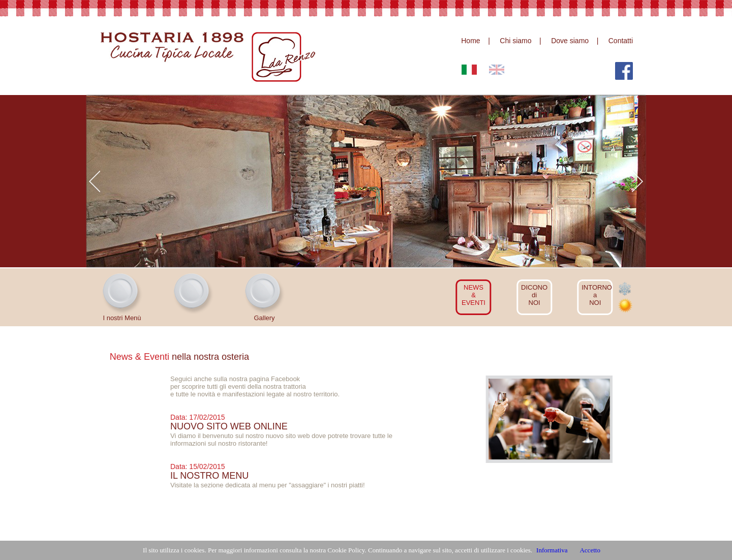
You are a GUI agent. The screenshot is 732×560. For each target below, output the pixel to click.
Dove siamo (570, 41)
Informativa (552, 550)
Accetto (590, 550)
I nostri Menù (122, 318)
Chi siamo (515, 41)
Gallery (264, 318)
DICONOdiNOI (534, 295)
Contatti (621, 41)
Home (470, 41)
